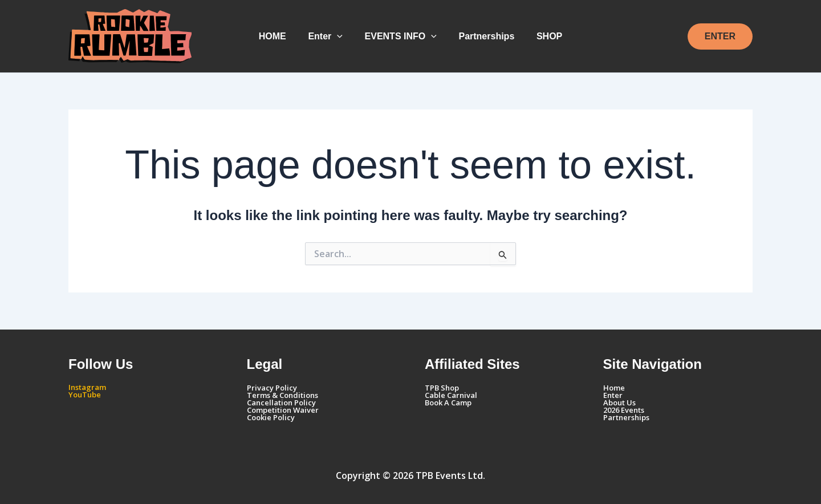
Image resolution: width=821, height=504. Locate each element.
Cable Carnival (451, 395)
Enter (329, 36)
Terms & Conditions (283, 395)
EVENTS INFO (401, 36)
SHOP (542, 36)
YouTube (85, 395)
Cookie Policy (271, 417)
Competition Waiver (283, 410)
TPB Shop (442, 388)
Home (614, 388)
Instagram (87, 387)
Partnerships (483, 36)
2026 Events (624, 410)
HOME (280, 36)
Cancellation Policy (281, 403)
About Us (619, 403)
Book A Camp (448, 403)
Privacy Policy (272, 388)
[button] (341, 36)
